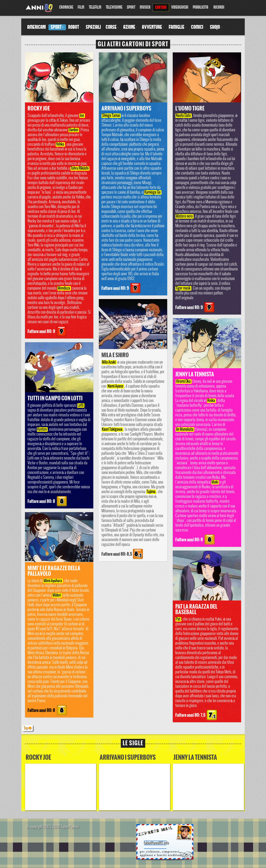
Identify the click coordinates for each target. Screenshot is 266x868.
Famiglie (178, 27)
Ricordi (219, 7)
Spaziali (93, 27)
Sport (131, 7)
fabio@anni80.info (156, 843)
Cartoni (161, 8)
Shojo (216, 27)
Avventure (153, 27)
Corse (112, 27)
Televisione (114, 7)
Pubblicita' (201, 7)
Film (81, 7)
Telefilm (95, 7)
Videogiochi (180, 7)
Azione (130, 27)
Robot (75, 27)
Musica (145, 7)
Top (28, 728)
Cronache (66, 7)
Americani (37, 27)
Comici (198, 27)
